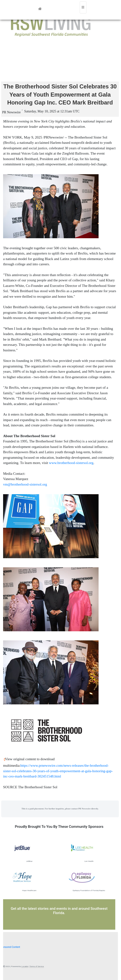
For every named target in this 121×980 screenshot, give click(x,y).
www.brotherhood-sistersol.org (71, 463)
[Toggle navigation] (83, 7)
